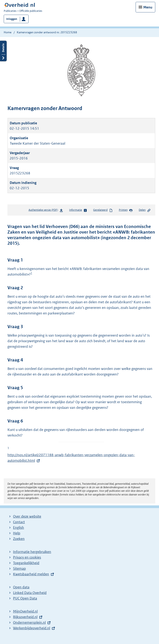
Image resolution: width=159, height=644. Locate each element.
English (19, 528)
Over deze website (27, 516)
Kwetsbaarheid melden (31, 574)
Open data (21, 587)
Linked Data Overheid (30, 593)
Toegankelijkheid (26, 563)
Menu (148, 7)
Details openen (3, 51)
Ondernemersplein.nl (29, 622)
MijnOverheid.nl (25, 611)
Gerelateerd (103, 210)
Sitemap (19, 568)
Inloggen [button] (12, 19)
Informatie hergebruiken (32, 552)
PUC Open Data (25, 598)
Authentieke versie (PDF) (46, 211)
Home (8, 32)
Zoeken (19, 539)
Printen (126, 210)
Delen (145, 210)
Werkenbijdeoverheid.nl (32, 628)
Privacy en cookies (27, 557)
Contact (19, 522)
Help (17, 533)
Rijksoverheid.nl (25, 617)
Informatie (78, 210)
